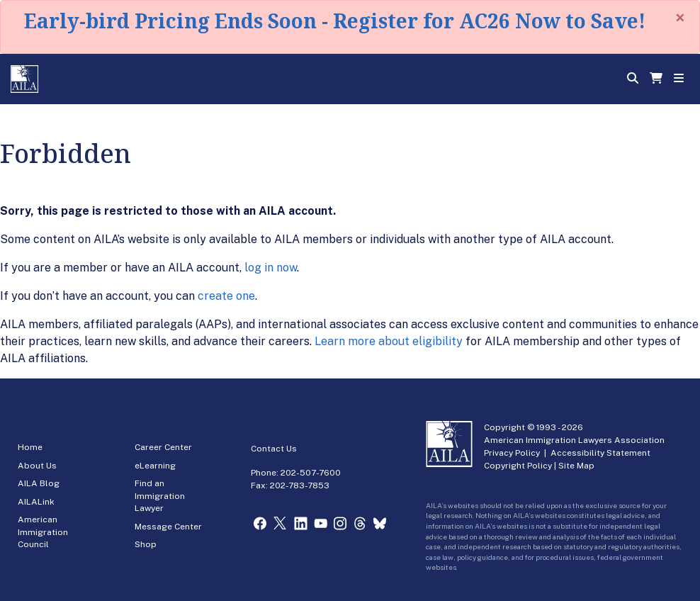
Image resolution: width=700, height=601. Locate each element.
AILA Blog (39, 483)
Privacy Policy (512, 453)
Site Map (576, 466)
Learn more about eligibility (389, 341)
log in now (271, 268)
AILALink (36, 502)
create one (226, 296)
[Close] (680, 18)
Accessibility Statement (600, 453)
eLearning (155, 466)
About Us (37, 466)
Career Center (163, 447)
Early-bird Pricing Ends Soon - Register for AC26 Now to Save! (335, 21)
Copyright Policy (518, 466)
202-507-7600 (311, 473)
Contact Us (274, 449)
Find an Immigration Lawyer (160, 496)
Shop (146, 544)
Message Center (168, 527)
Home (30, 447)
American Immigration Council (43, 532)
